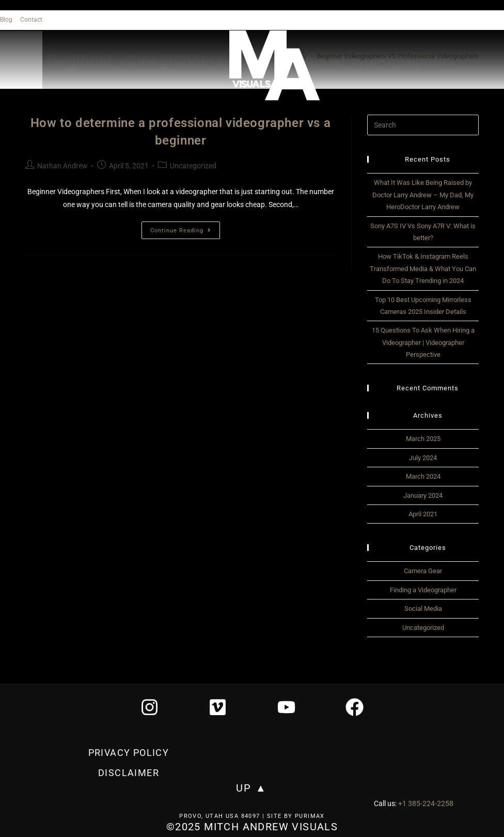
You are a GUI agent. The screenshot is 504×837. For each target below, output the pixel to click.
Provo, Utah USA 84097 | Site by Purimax (252, 816)
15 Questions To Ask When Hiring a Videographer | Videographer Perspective (423, 342)
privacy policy (129, 754)
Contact (31, 20)
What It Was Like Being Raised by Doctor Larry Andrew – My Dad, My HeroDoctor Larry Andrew (423, 195)
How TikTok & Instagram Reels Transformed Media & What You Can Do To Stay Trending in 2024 (423, 269)
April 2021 (423, 514)
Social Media (423, 609)
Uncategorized (193, 166)
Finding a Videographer (423, 590)
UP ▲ (251, 788)
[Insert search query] (423, 125)
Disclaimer (129, 773)
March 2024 (423, 476)
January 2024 (423, 495)
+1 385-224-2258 (426, 804)
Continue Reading (185, 228)
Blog (6, 20)
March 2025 (423, 439)
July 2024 (423, 458)
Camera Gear (423, 571)
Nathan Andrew (62, 166)
